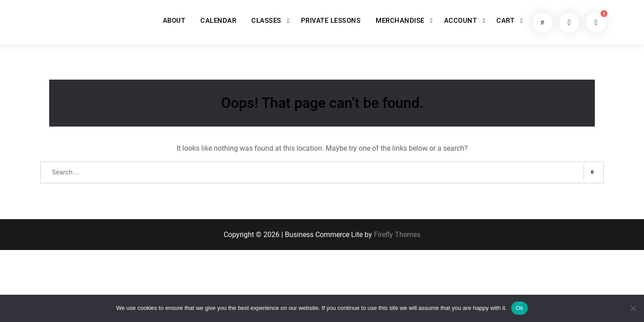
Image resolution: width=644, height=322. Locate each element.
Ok (519, 308)
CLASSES (266, 21)
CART (505, 21)
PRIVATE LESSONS (331, 21)
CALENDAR (218, 21)
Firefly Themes (397, 235)
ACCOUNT (461, 21)
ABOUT (174, 21)
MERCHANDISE (400, 21)
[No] (633, 308)
